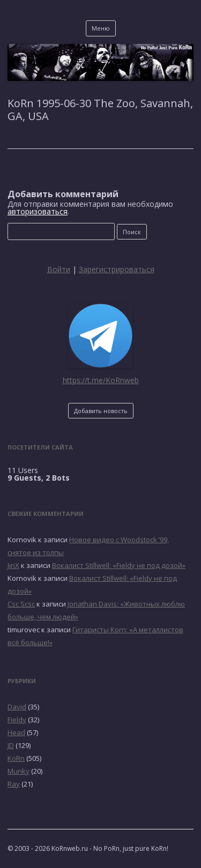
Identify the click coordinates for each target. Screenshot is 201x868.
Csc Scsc (21, 604)
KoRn (16, 758)
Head (16, 732)
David (17, 707)
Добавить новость (101, 411)
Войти (59, 269)
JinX (13, 565)
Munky (18, 771)
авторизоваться (38, 211)
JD (11, 745)
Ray (14, 784)
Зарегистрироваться (117, 269)
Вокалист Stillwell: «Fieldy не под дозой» (119, 565)
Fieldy (17, 720)
